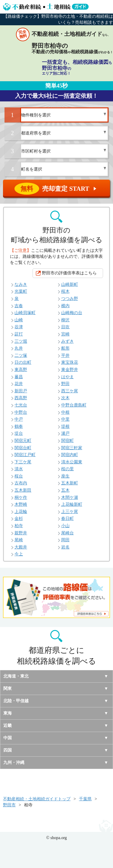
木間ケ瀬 (70, 497)
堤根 (65, 426)
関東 (8, 689)
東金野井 (70, 370)
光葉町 (21, 291)
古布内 (21, 483)
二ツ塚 (21, 355)
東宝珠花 (70, 362)
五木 (65, 490)
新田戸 (21, 391)
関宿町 (67, 441)
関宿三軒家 (72, 448)
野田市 (9, 805)
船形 (65, 348)
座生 (65, 476)
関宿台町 (23, 448)
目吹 (65, 327)
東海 (8, 713)
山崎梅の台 (72, 313)
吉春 (19, 306)
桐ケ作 (21, 497)
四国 (8, 750)
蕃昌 (19, 377)
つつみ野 (70, 299)
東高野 (21, 370)
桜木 (65, 291)
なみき (21, 284)
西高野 (21, 398)
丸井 (19, 348)
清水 (19, 469)
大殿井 (21, 547)
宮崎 (65, 334)
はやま (67, 377)
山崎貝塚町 (25, 313)
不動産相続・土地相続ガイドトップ (37, 799)
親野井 (21, 533)
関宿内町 (70, 455)
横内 (65, 306)
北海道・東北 (16, 676)
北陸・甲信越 (16, 701)
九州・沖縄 (14, 763)
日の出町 (23, 362)
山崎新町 (70, 284)
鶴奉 (19, 426)
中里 (65, 419)
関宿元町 (23, 441)
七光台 (21, 405)
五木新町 (70, 483)
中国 (8, 738)
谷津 (19, 327)
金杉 (19, 519)
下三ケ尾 (23, 462)
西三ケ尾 (70, 391)
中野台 (21, 412)
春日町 (67, 519)
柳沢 (65, 320)
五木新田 (23, 490)
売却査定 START (57, 189)
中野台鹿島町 (74, 405)
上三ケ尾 (70, 512)
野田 (65, 384)
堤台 (19, 433)
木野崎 (21, 504)
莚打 (19, 334)
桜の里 (67, 469)
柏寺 (19, 526)
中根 (65, 412)
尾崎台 (67, 533)
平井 (65, 355)
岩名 (65, 547)
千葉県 (85, 799)
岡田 (65, 540)
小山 (65, 526)
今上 (19, 554)
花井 (19, 384)
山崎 (19, 320)
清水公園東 (72, 462)
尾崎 (19, 540)
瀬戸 (65, 433)
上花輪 (21, 512)
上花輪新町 (72, 504)
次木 (65, 398)
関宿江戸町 (25, 455)
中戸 (19, 419)
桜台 (19, 476)
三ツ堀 (21, 341)
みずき (67, 341)
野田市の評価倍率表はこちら (69, 273)
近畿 (8, 726)
